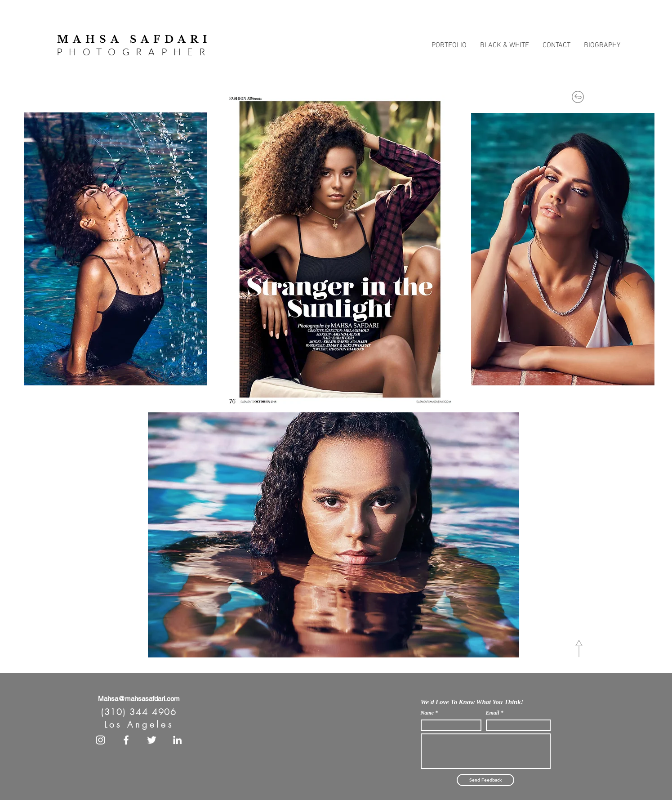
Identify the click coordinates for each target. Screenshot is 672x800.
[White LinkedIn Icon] (177, 740)
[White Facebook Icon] (126, 740)
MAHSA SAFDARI (134, 39)
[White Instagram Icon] (100, 740)
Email (493, 713)
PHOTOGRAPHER (134, 52)
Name (427, 713)
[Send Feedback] (485, 780)
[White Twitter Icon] (152, 740)
